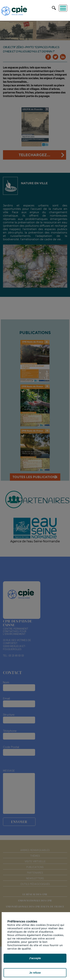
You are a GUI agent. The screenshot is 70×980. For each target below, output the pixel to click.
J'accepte (35, 958)
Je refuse (35, 973)
